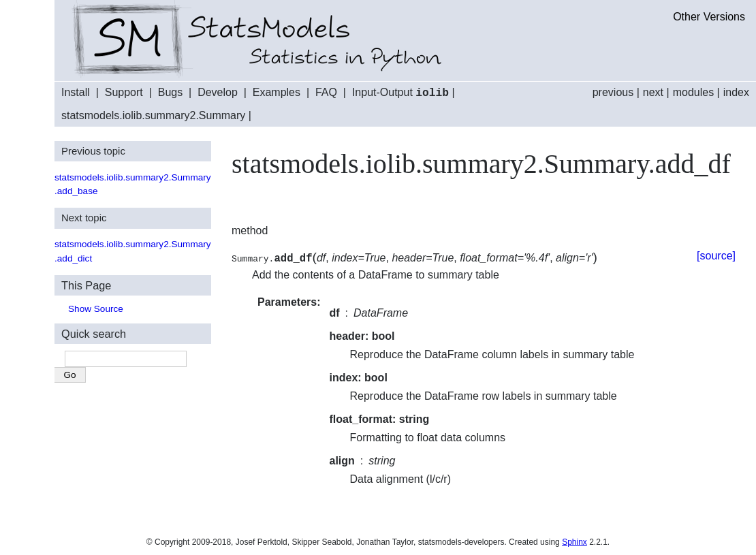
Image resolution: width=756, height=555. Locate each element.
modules (693, 92)
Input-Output (400, 93)
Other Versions (709, 17)
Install (76, 93)
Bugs (170, 93)
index (736, 92)
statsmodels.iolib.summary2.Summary (153, 115)
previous (613, 92)
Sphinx (574, 541)
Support (124, 93)
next (653, 92)
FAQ (326, 93)
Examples (277, 93)
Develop (218, 93)
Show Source (96, 308)
